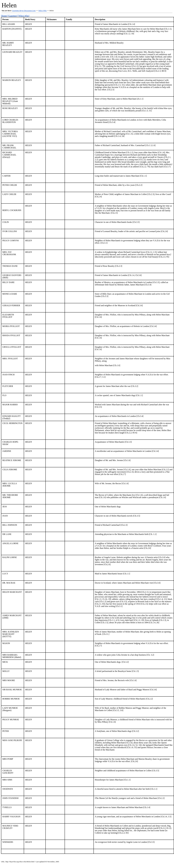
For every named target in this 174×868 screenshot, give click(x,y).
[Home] (4, 16)
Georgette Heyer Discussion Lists (24, 11)
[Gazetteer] (13, 16)
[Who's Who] (24, 16)
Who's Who (43, 11)
